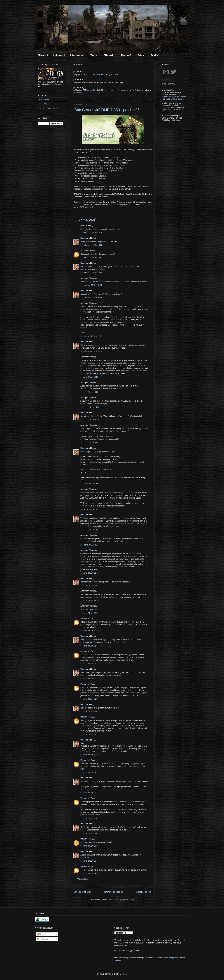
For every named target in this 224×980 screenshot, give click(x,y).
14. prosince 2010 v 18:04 (91, 285)
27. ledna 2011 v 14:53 (90, 484)
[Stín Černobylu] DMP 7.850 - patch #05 (106, 110)
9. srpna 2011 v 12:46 (89, 793)
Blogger (123, 974)
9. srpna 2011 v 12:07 (89, 711)
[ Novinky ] (43, 55)
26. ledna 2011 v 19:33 (90, 407)
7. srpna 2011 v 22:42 (89, 585)
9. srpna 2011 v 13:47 (89, 861)
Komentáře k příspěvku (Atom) (122, 899)
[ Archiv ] (155, 55)
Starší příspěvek (144, 892)
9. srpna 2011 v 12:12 (89, 734)
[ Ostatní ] (141, 55)
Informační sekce (169, 97)
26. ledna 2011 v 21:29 (90, 420)
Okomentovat (83, 879)
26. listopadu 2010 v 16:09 (91, 245)
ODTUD (111, 186)
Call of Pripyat (43, 99)
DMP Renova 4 (102, 74)
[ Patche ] (94, 55)
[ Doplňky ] (126, 55)
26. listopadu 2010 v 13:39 (91, 233)
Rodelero (84, 251)
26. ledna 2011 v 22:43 (90, 443)
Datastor (84, 238)
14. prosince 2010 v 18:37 (91, 298)
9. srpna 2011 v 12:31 (89, 773)
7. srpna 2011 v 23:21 (89, 613)
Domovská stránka (114, 892)
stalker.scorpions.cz (171, 958)
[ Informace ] (59, 55)
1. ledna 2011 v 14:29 (89, 377)
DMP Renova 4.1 (106, 82)
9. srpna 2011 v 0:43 (89, 664)
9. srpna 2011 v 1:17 (89, 679)
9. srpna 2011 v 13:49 (89, 874)
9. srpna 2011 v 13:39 (89, 846)
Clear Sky (42, 104)
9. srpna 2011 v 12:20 (89, 755)
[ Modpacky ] (110, 55)
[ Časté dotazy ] (77, 55)
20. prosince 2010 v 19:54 (91, 351)
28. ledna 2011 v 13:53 (90, 530)
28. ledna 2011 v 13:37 (90, 509)
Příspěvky (42, 934)
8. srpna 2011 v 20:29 (89, 631)
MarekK (84, 618)
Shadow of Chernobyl (47, 108)
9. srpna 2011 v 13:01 (89, 818)
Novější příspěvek (82, 892)
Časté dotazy (178, 99)
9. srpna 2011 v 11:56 (89, 699)
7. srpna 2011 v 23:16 (89, 600)
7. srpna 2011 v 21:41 (89, 573)
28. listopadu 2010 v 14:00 (91, 273)
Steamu (118, 960)
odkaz (178, 120)
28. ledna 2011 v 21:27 (90, 545)
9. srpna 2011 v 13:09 (89, 833)
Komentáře (42, 939)
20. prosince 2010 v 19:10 (91, 336)
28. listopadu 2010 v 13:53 (91, 258)
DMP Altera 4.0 (89, 90)
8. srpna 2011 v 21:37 (89, 646)
